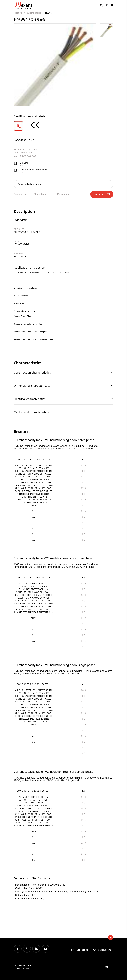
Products (18, 13)
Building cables (34, 13)
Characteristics (41, 194)
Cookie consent (23, 969)
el (111, 967)
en (106, 967)
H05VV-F (50, 13)
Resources (63, 194)
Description (20, 194)
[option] (22, 126)
